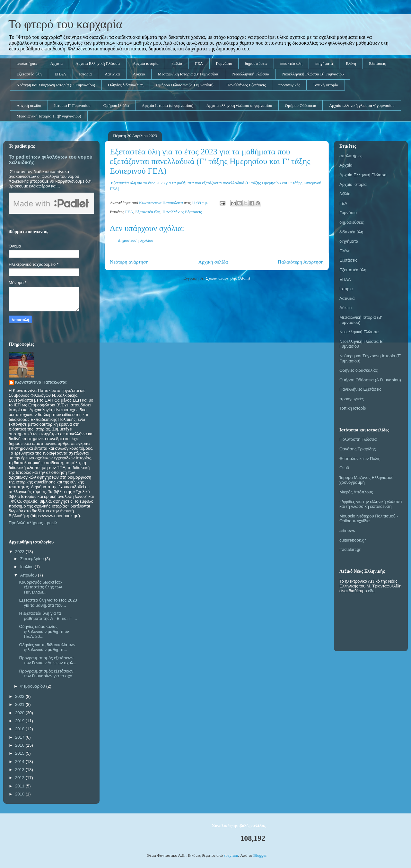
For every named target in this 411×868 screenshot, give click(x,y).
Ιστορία (85, 74)
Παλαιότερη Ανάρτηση (301, 262)
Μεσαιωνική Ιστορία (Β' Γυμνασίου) (188, 74)
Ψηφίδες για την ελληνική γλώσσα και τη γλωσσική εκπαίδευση (371, 504)
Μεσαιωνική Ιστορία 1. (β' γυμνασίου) (49, 116)
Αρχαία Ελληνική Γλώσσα (98, 63)
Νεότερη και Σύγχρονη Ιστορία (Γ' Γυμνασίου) (56, 85)
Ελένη (351, 63)
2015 (20, 753)
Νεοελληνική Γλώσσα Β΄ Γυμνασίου (313, 74)
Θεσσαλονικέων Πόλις (360, 459)
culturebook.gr (353, 540)
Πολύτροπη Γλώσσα (358, 439)
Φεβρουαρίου (33, 686)
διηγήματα (324, 63)
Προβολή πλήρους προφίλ (33, 523)
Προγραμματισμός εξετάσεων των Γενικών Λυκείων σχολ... (48, 660)
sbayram (231, 855)
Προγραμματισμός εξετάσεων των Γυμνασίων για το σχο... (47, 674)
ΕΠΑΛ (60, 74)
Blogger (260, 855)
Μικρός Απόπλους (356, 492)
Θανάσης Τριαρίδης (358, 449)
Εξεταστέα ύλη (29, 74)
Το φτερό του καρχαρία (65, 24)
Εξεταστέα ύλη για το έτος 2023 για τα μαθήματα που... (48, 603)
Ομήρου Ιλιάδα (116, 105)
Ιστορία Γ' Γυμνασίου (72, 105)
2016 (20, 745)
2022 (20, 696)
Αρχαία (57, 63)
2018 (20, 729)
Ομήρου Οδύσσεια (301, 105)
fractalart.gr (350, 549)
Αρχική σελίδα (29, 105)
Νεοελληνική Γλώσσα (251, 74)
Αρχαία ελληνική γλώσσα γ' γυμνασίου (362, 105)
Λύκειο (139, 74)
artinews (347, 530)
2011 (20, 786)
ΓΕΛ (199, 63)
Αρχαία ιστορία (146, 63)
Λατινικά (112, 74)
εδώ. (372, 591)
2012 (20, 778)
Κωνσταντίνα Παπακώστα (41, 382)
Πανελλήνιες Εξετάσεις (246, 85)
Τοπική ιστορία (325, 85)
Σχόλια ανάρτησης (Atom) (228, 278)
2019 (20, 721)
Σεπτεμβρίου (33, 559)
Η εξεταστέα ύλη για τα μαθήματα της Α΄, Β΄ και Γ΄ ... (48, 616)
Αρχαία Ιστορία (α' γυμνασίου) (167, 105)
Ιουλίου (27, 567)
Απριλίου (29, 575)
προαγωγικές (289, 85)
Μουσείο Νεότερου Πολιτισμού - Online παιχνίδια (369, 519)
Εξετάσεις (377, 63)
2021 (20, 704)
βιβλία (177, 63)
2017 (20, 737)
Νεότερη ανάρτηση (129, 262)
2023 (20, 552)
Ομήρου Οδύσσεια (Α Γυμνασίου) (185, 85)
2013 (20, 770)
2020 (20, 713)
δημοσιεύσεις (256, 63)
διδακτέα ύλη (291, 63)
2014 (20, 762)
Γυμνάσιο (224, 63)
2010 (20, 794)
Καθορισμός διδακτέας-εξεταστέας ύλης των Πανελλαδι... (40, 587)
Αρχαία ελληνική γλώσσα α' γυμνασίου (239, 105)
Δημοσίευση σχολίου (136, 240)
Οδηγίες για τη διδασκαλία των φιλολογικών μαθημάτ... (47, 647)
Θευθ (344, 468)
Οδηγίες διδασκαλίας (126, 85)
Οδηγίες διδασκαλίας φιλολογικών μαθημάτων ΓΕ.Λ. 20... (44, 631)
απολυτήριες (27, 63)
